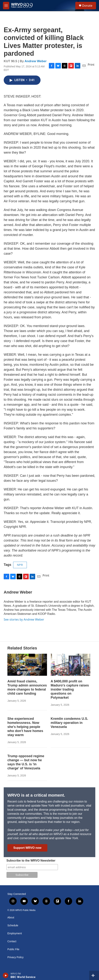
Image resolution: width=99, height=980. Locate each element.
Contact (12, 941)
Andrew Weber (36, 61)
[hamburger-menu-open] (6, 6)
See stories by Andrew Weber (24, 619)
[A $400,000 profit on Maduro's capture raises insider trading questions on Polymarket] (71, 665)
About (11, 918)
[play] (6, 975)
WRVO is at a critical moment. (36, 795)
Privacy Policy (15, 957)
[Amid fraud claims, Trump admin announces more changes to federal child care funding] (27, 665)
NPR (20, 565)
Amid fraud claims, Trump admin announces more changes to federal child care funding (27, 687)
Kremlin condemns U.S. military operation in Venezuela (69, 723)
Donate (87, 6)
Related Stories (22, 648)
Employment (15, 933)
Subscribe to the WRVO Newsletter (31, 861)
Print (91, 65)
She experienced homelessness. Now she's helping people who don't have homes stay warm (25, 727)
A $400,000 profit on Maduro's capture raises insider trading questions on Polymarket (70, 689)
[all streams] (94, 975)
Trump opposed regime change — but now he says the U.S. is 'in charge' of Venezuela (26, 762)
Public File (13, 949)
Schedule (13, 925)
